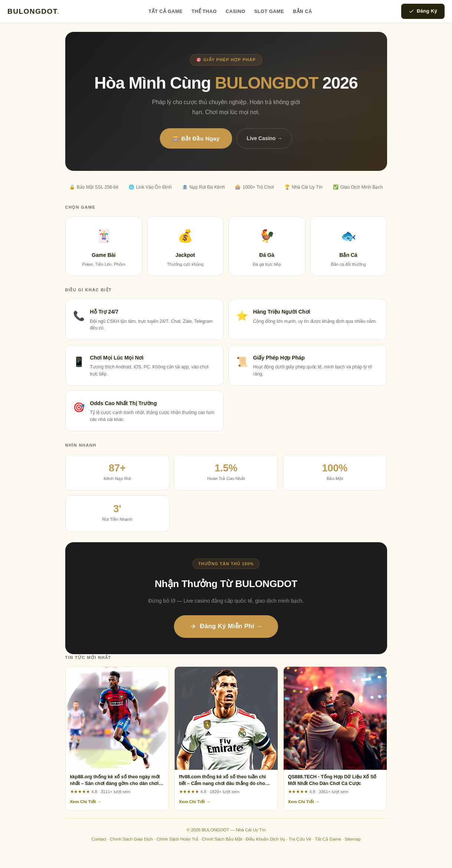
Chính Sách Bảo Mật (222, 839)
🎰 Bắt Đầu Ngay (196, 138)
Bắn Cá (303, 11)
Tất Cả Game (166, 11)
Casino (236, 11)
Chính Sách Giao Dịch (131, 839)
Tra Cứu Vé (300, 839)
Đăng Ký (423, 11)
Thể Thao (204, 11)
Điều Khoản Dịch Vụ (266, 839)
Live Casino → (264, 138)
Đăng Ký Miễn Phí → (226, 626)
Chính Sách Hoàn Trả (177, 839)
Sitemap (353, 839)
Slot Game (269, 11)
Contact (99, 839)
